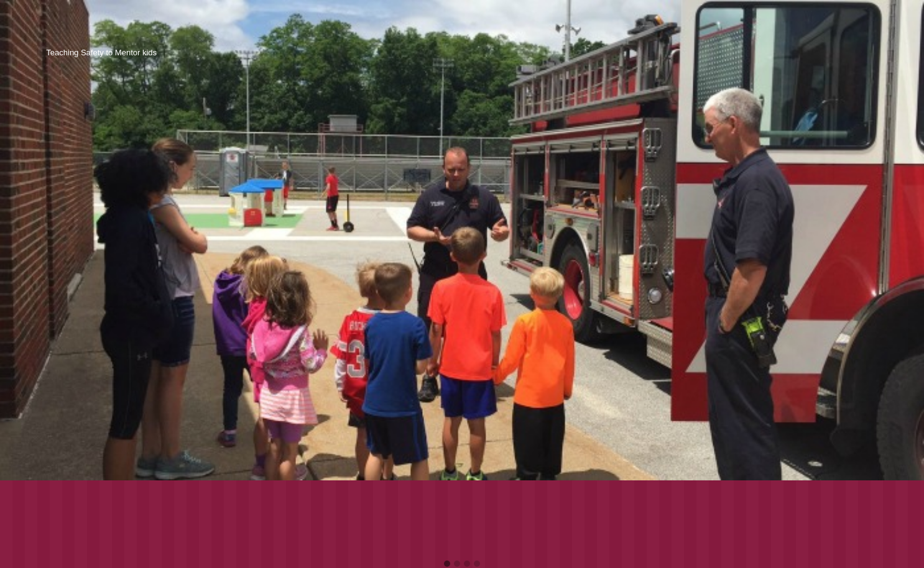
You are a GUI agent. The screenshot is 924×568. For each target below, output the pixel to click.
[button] (447, 564)
